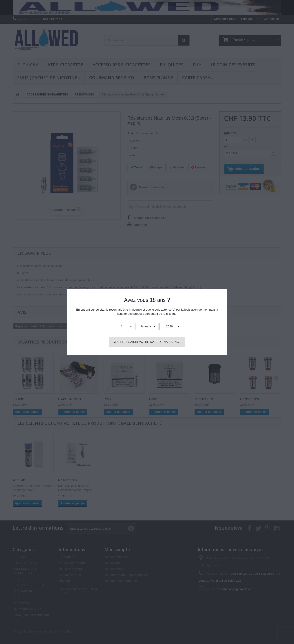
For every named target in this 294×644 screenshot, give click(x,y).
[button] (123, 327)
